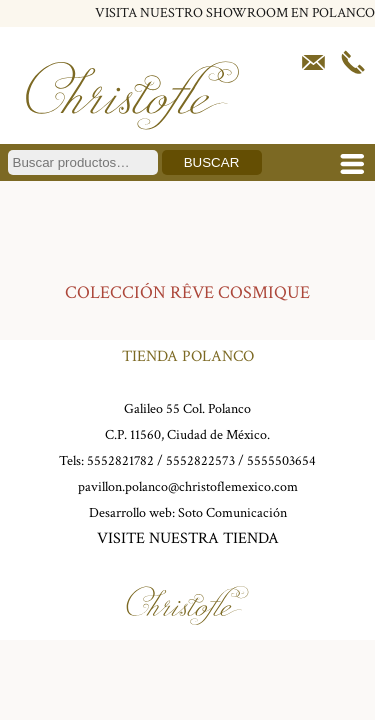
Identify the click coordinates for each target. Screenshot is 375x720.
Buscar (212, 162)
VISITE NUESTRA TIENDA (188, 538)
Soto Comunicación (232, 513)
